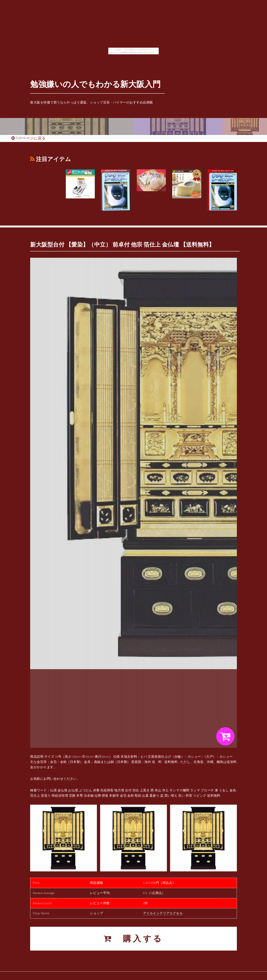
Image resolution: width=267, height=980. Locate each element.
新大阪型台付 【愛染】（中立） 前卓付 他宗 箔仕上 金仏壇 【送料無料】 (122, 245)
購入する (133, 939)
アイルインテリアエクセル (163, 913)
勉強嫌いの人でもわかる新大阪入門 (95, 84)
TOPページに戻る (29, 138)
